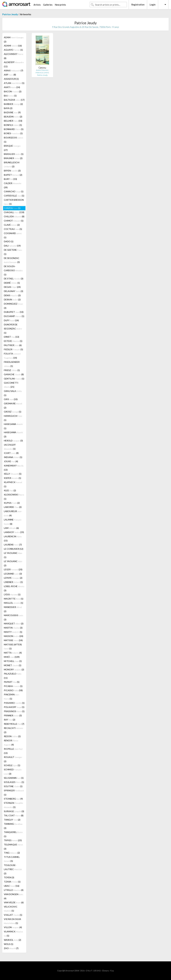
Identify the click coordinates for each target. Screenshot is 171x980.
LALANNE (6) (13, 522)
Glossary (106, 971)
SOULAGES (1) (14, 782)
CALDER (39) (13, 185)
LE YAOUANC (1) (13, 555)
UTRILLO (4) (14, 890)
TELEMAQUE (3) (13, 847)
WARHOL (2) (12, 940)
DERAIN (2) (12, 300)
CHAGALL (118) (14, 212)
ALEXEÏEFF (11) (14, 64)
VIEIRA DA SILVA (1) (12, 921)
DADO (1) (9, 241)
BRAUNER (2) (13, 158)
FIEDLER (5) (13, 349)
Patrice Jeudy (10, 14)
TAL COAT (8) (14, 815)
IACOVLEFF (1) (10, 447)
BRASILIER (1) (14, 154)
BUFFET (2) (13, 175)
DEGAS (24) (12, 287)
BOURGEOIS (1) (13, 140)
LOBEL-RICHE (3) (14, 588)
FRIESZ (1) (12, 370)
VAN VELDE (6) (14, 902)
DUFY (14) (11, 320)
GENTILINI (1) (14, 379)
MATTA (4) (13, 653)
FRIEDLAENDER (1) (12, 364)
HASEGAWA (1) (13, 426)
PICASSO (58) (13, 690)
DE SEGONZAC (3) (12, 260)
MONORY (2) (14, 669)
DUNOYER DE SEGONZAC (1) (13, 329)
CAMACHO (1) (14, 191)
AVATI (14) (12, 87)
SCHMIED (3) (13, 772)
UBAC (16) (12, 886)
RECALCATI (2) (13, 730)
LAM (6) (11, 528)
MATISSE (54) (13, 640)
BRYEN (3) (12, 171)
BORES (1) (13, 133)
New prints (60, 5)
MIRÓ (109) (12, 657)
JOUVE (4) (11, 461)
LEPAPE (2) (13, 578)
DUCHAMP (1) (14, 316)
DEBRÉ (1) (12, 283)
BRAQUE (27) (12, 148)
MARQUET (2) (14, 623)
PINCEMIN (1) (12, 697)
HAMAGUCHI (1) (13, 418)
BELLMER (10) (13, 121)
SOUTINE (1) (13, 786)
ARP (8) (10, 75)
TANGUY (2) (12, 820)
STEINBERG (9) (13, 799)
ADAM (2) (14, 39)
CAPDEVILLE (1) (14, 196)
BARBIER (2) (13, 104)
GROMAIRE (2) (13, 406)
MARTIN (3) (13, 628)
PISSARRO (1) (14, 703)
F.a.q (112, 971)
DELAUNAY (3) (13, 291)
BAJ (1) (10, 96)
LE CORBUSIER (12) (14, 549)
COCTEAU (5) (13, 229)
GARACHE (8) (14, 374)
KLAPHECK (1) (13, 484)
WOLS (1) (9, 944)
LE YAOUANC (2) (13, 563)
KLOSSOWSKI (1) (14, 497)
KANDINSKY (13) (14, 468)
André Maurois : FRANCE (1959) (42, 71)
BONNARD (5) (14, 129)
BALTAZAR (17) (14, 100)
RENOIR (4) (11, 743)
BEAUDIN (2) (13, 117)
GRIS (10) (11, 399)
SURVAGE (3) (14, 811)
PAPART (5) (12, 682)
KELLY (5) (13, 474)
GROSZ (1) (13, 412)
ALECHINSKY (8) (13, 56)
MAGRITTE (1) (14, 599)
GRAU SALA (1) (13, 393)
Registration (138, 5)
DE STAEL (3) (14, 279)
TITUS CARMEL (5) (12, 859)
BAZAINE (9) (12, 112)
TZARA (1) (12, 882)
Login (153, 5)
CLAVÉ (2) (12, 225)
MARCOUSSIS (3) (13, 617)
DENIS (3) (12, 295)
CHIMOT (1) (14, 221)
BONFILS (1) (13, 125)
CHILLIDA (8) (14, 216)
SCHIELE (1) (12, 765)
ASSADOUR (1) (11, 79)
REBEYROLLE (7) (14, 724)
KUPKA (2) (12, 503)
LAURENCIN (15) (13, 538)
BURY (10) (10, 179)
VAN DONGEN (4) (13, 896)
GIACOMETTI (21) (11, 385)
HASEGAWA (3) (13, 434)
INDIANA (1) (13, 457)
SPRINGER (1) (14, 793)
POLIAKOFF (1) (14, 707)
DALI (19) (12, 246)
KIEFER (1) (12, 478)
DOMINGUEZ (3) (13, 306)
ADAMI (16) (13, 46)
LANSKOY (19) (14, 532)
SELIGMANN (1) (14, 778)
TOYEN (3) (9, 877)
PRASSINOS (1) (14, 711)
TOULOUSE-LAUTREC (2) (13, 869)
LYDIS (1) (12, 594)
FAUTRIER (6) (13, 345)
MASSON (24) (13, 636)
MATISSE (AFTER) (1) (13, 646)
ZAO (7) (11, 948)
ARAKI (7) (13, 70)
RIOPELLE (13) (13, 751)
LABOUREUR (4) (13, 513)
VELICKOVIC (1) (11, 909)
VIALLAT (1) (13, 915)
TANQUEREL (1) (13, 834)
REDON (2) (12, 736)
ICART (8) (11, 453)
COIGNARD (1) (13, 235)
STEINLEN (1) (13, 805)
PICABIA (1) (13, 686)
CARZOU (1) (12, 208)
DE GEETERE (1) (13, 252)
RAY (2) (10, 720)
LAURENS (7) (13, 545)
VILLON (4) (13, 927)
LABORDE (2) (13, 507)
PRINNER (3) (13, 715)
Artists (37, 5)
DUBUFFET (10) (14, 312)
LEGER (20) (13, 569)
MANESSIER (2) (13, 609)
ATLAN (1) (14, 83)
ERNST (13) (11, 337)
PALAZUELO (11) (13, 676)
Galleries (48, 5)
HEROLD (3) (13, 441)
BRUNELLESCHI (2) (12, 164)
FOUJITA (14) (12, 356)
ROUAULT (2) (13, 759)
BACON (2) (13, 91)
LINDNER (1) (13, 582)
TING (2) (12, 853)
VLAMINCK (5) (13, 934)
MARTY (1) (13, 632)
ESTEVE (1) (13, 341)
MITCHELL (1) (13, 661)
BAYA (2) (8, 108)
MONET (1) (13, 665)
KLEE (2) (10, 490)
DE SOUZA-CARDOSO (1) (13, 270)
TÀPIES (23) (13, 840)
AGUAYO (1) (13, 50)
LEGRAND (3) (13, 574)
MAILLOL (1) (13, 603)
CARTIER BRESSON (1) (14, 202)
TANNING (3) (13, 826)
